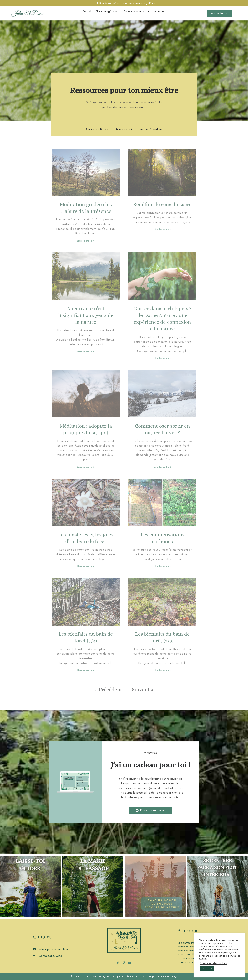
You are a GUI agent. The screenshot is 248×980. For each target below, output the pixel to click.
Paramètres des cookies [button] (213, 963)
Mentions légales (101, 976)
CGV (143, 976)
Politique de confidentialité (125, 976)
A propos (160, 11)
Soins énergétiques (107, 11)
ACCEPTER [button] (207, 968)
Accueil (87, 11)
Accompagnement (136, 11)
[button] (150, 810)
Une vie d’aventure (150, 129)
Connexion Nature (97, 129)
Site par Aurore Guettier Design (163, 976)
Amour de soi (124, 129)
